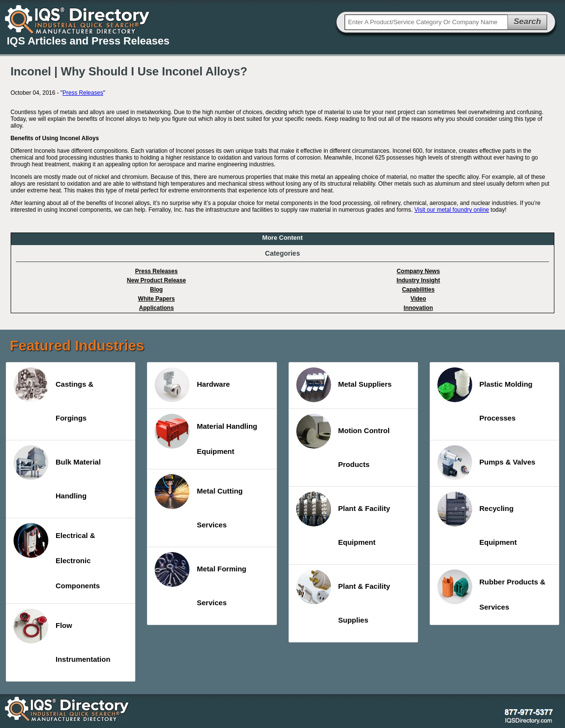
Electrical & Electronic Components (57, 556)
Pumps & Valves (486, 463)
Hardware (192, 385)
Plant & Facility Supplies (343, 597)
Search (528, 22)
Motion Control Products (343, 441)
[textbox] (426, 22)
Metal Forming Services (201, 579)
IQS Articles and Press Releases (88, 41)
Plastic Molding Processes (485, 395)
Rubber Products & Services (492, 590)
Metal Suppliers (344, 385)
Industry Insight (418, 280)
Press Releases (83, 93)
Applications (157, 308)
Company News (418, 271)
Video (418, 299)
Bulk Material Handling (57, 473)
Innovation (418, 308)
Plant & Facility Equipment (343, 519)
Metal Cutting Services (199, 502)
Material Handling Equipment (206, 435)
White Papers (157, 299)
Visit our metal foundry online (452, 210)
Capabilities (418, 290)
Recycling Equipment (477, 519)
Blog (156, 290)
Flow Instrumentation (62, 636)
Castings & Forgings (53, 395)
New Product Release (157, 280)
